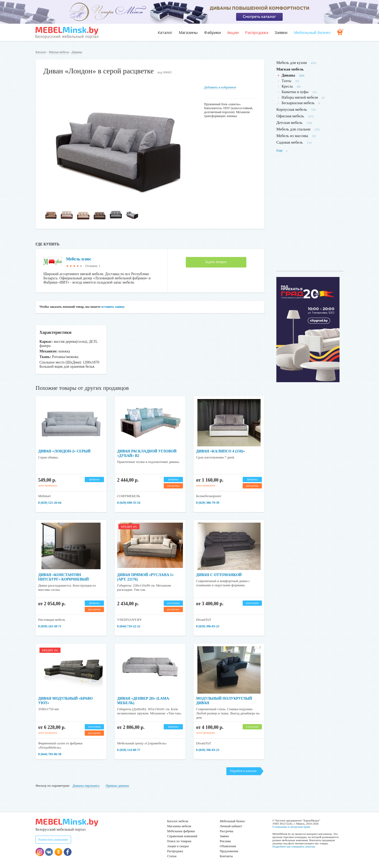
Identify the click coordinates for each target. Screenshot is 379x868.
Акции (233, 32)
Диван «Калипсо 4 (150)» (220, 451)
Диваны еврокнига (86, 786)
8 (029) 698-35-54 (129, 503)
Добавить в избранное (220, 87)
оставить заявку (113, 307)
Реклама (225, 841)
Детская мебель (289, 123)
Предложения (229, 851)
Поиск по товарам (179, 841)
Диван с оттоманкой (219, 575)
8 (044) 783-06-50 (50, 754)
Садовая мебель (290, 142)
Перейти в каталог (243, 771)
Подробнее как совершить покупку (294, 846)
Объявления (228, 846)
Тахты (286, 81)
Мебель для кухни (292, 63)
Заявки (281, 32)
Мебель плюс (79, 259)
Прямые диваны (117, 786)
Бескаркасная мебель (298, 103)
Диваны (77, 52)
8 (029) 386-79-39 (208, 503)
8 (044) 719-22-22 (129, 626)
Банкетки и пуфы (295, 92)
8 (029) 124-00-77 (129, 750)
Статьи (172, 856)
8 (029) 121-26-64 (50, 503)
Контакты (226, 856)
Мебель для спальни (293, 129)
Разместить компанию (53, 840)
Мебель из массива (292, 136)
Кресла (287, 86)
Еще (282, 150)
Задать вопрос (216, 262)
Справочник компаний (182, 836)
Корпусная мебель (292, 109)
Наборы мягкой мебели (300, 97)
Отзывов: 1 (93, 266)
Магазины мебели (179, 826)
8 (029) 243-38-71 (50, 626)
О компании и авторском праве (291, 827)
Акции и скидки (178, 846)
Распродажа (257, 32)
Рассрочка (226, 831)
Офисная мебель (290, 116)
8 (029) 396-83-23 (208, 626)
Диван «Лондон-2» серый (64, 451)
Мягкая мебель (59, 52)
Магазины (188, 32)
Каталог (165, 32)
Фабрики (212, 32)
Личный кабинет (231, 826)
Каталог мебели (178, 821)
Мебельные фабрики (181, 831)
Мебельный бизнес (312, 32)
